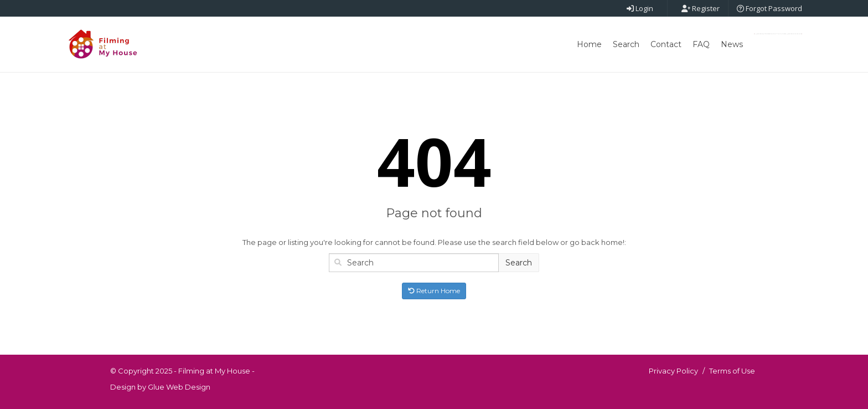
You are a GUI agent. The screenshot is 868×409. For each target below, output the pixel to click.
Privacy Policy (673, 371)
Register (701, 8)
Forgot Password (769, 8)
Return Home (434, 291)
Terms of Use (732, 371)
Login (640, 8)
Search (626, 44)
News (732, 44)
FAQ (701, 44)
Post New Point (778, 34)
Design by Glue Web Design (160, 387)
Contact (666, 44)
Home (589, 44)
